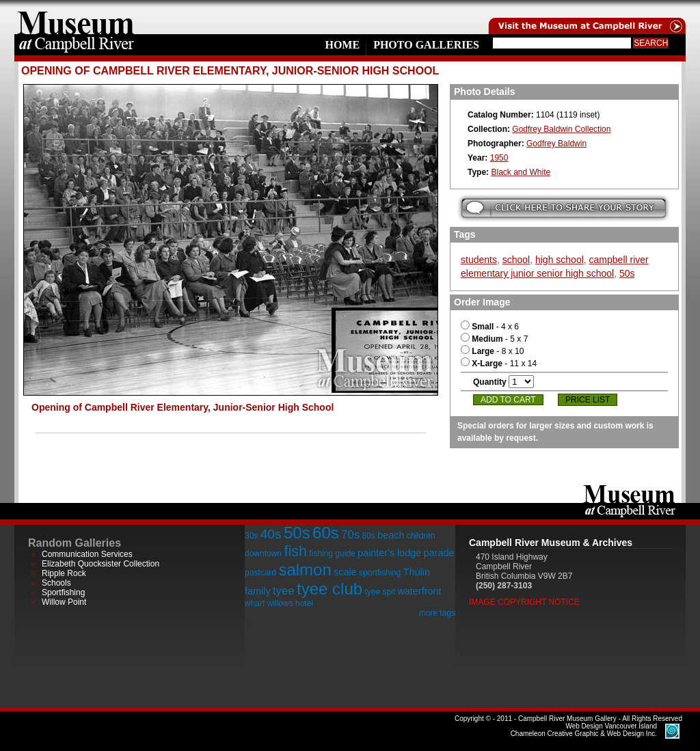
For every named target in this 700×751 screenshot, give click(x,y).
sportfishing (380, 573)
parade (439, 553)
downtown (263, 554)
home (76, 17)
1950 (499, 158)
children (421, 536)
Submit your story (564, 208)
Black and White (521, 172)
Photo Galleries (426, 45)
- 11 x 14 (499, 364)
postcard (260, 573)
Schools (56, 583)
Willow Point (64, 602)
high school (560, 260)
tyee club (329, 589)
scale (345, 572)
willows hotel (290, 603)
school (516, 260)
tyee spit (380, 592)
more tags (437, 613)
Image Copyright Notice (524, 602)
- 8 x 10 (492, 351)
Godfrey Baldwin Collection (561, 129)
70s (350, 535)
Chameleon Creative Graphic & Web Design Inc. (584, 730)
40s (271, 534)
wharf (255, 603)
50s (627, 273)
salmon (305, 570)
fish (295, 551)
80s (368, 536)
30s (251, 536)
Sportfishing (63, 592)
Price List (588, 400)
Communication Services (87, 554)
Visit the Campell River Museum (586, 17)
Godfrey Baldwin (556, 144)
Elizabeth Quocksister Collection (100, 564)
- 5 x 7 (494, 339)
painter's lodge (389, 553)
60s (326, 533)
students (479, 260)
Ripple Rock (64, 573)
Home (342, 45)
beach (391, 535)
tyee (284, 591)
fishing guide (332, 554)
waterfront (419, 591)
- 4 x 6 (490, 327)
